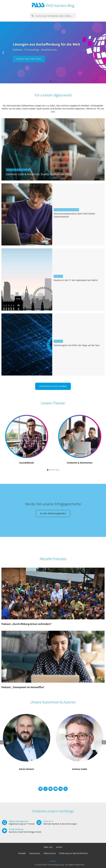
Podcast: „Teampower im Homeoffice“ (23, 687)
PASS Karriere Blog (60, 6)
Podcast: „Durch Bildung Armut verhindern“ (27, 624)
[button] (3, 53)
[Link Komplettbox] (53, 149)
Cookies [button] (53, 861)
